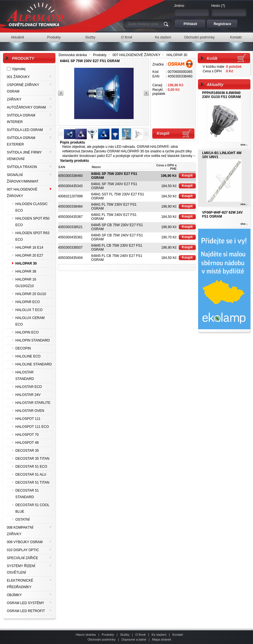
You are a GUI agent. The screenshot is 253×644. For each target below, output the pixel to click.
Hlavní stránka (86, 635)
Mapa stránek (162, 639)
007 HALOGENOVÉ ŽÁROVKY (136, 55)
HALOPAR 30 (177, 55)
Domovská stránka (73, 55)
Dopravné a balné (134, 639)
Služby (125, 635)
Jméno (179, 6)
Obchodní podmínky (101, 639)
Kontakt (178, 635)
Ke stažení (159, 635)
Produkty (100, 55)
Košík (212, 58)
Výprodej (19, 69)
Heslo (216, 6)
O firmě (140, 635)
